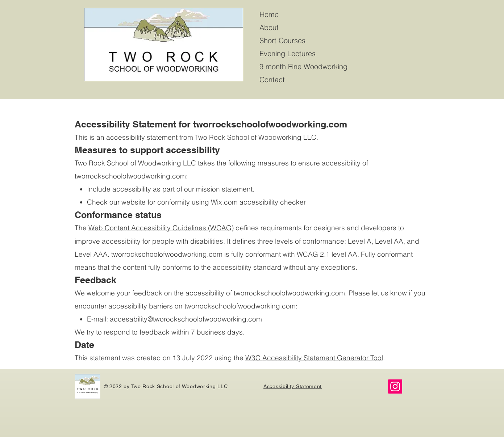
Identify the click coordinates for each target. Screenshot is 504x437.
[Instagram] (395, 386)
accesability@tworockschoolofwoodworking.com (186, 319)
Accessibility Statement (293, 386)
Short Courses (282, 40)
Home (269, 14)
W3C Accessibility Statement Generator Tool (314, 358)
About (269, 27)
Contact (272, 79)
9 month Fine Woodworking (303, 66)
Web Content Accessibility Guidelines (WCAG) (161, 228)
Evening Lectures (288, 53)
